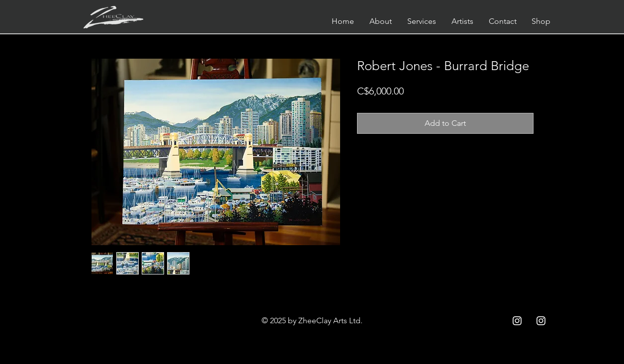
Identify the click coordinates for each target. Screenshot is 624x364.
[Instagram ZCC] (517, 321)
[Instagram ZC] (541, 321)
